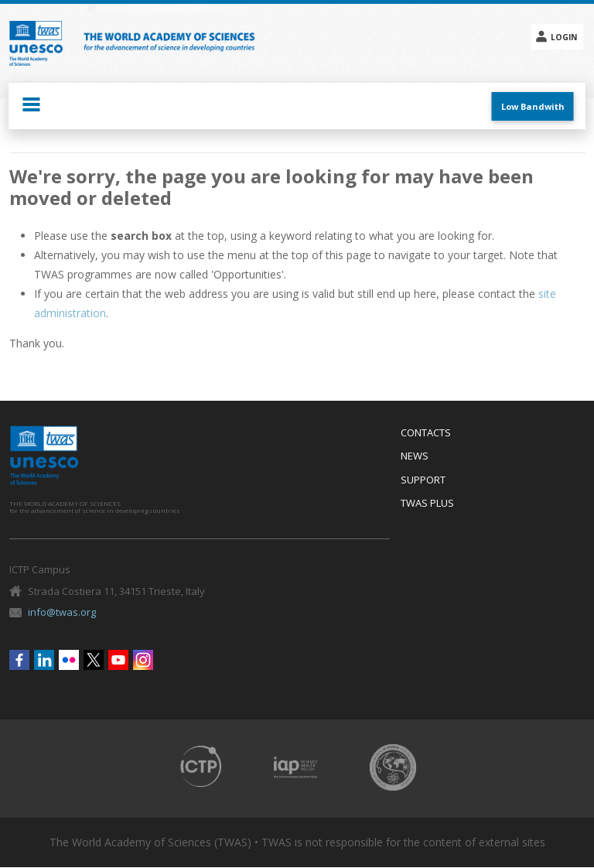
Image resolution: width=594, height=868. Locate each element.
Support (423, 480)
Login (564, 37)
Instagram (143, 660)
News (415, 456)
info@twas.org (62, 612)
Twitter (94, 660)
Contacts (426, 433)
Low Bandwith (533, 106)
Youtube (118, 660)
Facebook (19, 660)
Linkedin (44, 660)
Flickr (69, 660)
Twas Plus (427, 504)
